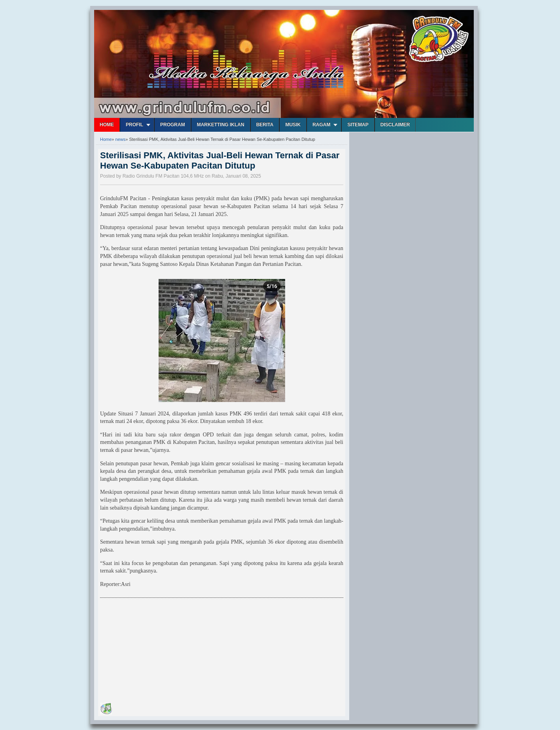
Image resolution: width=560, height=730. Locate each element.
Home (107, 125)
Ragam (321, 125)
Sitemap (358, 125)
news (121, 139)
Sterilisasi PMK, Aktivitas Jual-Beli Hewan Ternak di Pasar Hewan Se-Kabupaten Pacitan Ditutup (220, 160)
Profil (134, 125)
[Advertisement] (159, 652)
